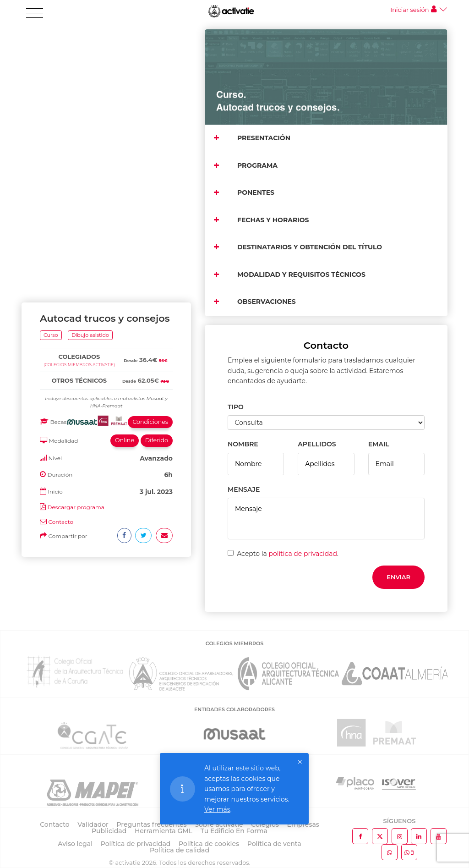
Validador (93, 824)
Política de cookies (209, 844)
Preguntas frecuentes (152, 824)
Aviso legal (75, 844)
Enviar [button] (398, 577)
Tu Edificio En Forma (234, 831)
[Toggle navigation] (35, 13)
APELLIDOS (317, 444)
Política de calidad (180, 850)
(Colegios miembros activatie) (79, 91)
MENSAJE (244, 489)
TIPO (236, 407)
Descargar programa (76, 234)
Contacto (61, 249)
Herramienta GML (164, 831)
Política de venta (274, 844)
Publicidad (109, 831)
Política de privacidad (136, 844)
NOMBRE (243, 444)
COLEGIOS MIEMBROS (234, 643)
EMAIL (379, 444)
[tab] (106, 74)
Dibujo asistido (90, 62)
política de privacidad (303, 554)
